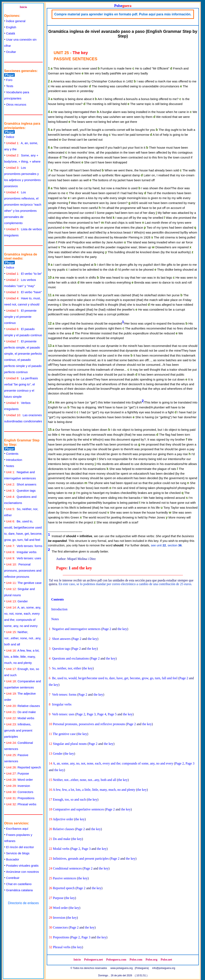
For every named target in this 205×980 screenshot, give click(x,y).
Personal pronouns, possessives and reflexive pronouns (23, 570)
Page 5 (112, 714)
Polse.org (151, 959)
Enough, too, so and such (69, 799)
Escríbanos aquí (17, 829)
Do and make (21, 712)
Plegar (9, 75)
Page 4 (102, 714)
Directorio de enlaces (23, 903)
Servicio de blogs (18, 853)
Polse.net (166, 959)
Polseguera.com (116, 959)
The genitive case (24, 583)
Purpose (18, 773)
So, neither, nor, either (67, 668)
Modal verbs (20, 718)
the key (122, 629)
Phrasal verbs (21, 804)
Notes (10, 466)
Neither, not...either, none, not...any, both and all (23, 638)
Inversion (18, 786)
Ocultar (11, 52)
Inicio (23, 7)
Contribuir (13, 878)
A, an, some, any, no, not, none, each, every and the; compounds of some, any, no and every (113, 763)
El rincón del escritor (20, 847)
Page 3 (91, 714)
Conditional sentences (67, 868)
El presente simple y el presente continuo (20, 317)
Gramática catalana (19, 890)
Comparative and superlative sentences (78, 809)
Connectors (20, 792)
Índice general (16, 21)
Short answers (21, 484)
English (11, 27)
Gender (17, 601)
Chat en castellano (19, 884)
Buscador (13, 859)
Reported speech (24, 767)
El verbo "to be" (24, 274)
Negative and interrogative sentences (76, 629)
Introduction (14, 460)
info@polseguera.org (164, 968)
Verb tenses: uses (24, 558)
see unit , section (166, 545)
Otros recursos (16, 104)
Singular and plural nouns (70, 744)
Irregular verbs (21, 552)
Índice (10, 137)
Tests (10, 86)
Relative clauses (23, 706)
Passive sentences (64, 878)
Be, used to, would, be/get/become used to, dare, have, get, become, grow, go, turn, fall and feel (115, 678)
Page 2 (107, 629)
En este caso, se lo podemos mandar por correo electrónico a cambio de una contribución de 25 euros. (125, 584)
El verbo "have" (24, 292)
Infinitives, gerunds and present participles (18, 730)
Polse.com (136, 959)
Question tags (21, 491)
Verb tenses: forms (24, 546)
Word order (20, 780)
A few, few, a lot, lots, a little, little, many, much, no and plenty (22, 657)
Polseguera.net (93, 959)
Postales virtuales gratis (22, 865)
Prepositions (20, 798)
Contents (12, 454)
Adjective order (63, 819)
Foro (9, 80)
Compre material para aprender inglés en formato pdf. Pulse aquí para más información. (123, 14)
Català (11, 33)
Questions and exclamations (71, 658)
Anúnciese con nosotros (23, 872)
